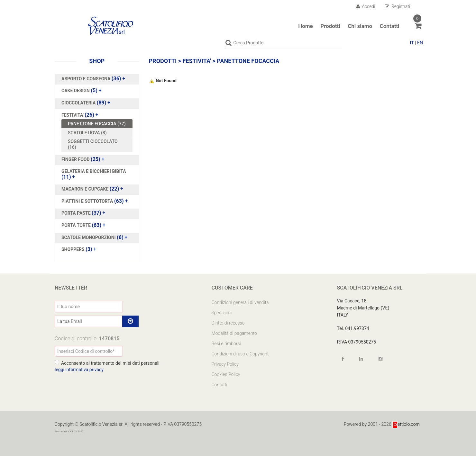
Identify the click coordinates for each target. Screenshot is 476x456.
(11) (94, 174)
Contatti (390, 26)
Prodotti (330, 26)
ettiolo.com (406, 424)
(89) (86, 103)
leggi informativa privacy (79, 369)
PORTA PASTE (77, 213)
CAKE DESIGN (76, 90)
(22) (92, 189)
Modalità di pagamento (234, 333)
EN (420, 43)
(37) (83, 213)
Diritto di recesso (228, 323)
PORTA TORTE (77, 225)
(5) (82, 90)
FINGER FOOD (76, 159)
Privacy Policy (225, 364)
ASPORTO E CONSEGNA (87, 78)
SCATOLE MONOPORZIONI (89, 237)
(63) (95, 201)
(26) (80, 115)
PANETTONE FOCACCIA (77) (97, 123)
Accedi (366, 6)
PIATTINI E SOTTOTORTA (88, 201)
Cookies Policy (226, 374)
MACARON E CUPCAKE (86, 189)
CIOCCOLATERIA (79, 103)
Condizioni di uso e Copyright (240, 353)
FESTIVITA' (73, 115)
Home (306, 26)
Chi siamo (360, 26)
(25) (83, 159)
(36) (93, 78)
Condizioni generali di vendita (240, 302)
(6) (94, 237)
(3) (79, 249)
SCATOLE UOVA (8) (87, 132)
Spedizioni (222, 312)
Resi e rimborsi (226, 343)
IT (412, 43)
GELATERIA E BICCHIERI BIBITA (94, 171)
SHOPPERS (73, 249)
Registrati (397, 6)
